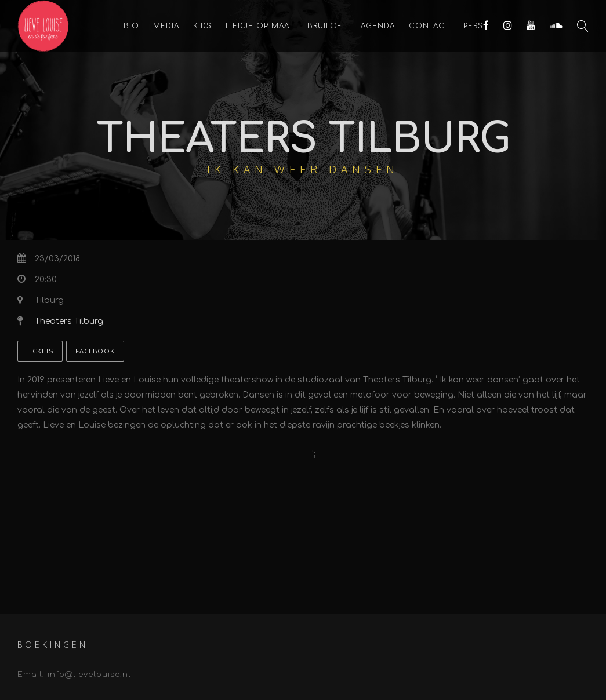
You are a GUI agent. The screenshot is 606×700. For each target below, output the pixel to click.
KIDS (202, 26)
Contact (429, 26)
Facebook (95, 351)
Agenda (378, 26)
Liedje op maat (260, 26)
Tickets (40, 351)
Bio (131, 26)
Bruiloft (327, 26)
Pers (473, 26)
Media (166, 26)
